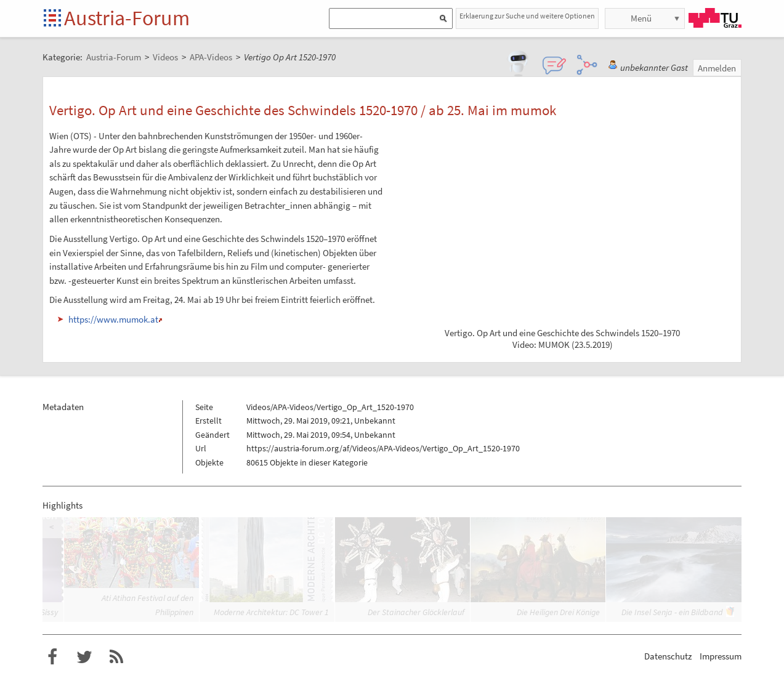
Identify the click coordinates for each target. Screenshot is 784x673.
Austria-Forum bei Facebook (52, 657)
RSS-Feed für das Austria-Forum (116, 657)
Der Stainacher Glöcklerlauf (416, 612)
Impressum (721, 656)
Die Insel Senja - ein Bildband (672, 612)
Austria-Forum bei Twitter (84, 657)
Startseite (53, 19)
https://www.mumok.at (113, 319)
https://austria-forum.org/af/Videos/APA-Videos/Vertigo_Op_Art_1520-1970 (383, 448)
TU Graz (715, 18)
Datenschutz (668, 656)
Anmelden (717, 68)
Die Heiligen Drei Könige (558, 612)
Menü (641, 18)
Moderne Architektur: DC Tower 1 (271, 612)
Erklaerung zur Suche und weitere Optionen (527, 16)
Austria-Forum (127, 18)
